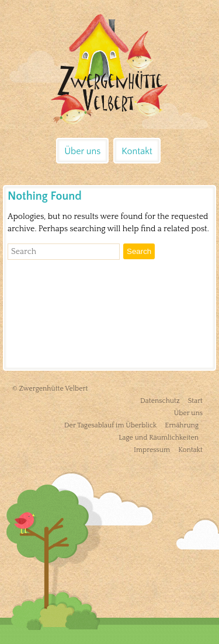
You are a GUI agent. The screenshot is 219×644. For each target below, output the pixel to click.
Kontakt (137, 151)
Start (195, 401)
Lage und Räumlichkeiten (159, 438)
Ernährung (182, 425)
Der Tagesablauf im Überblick (111, 425)
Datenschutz (160, 401)
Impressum (152, 450)
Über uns (82, 151)
